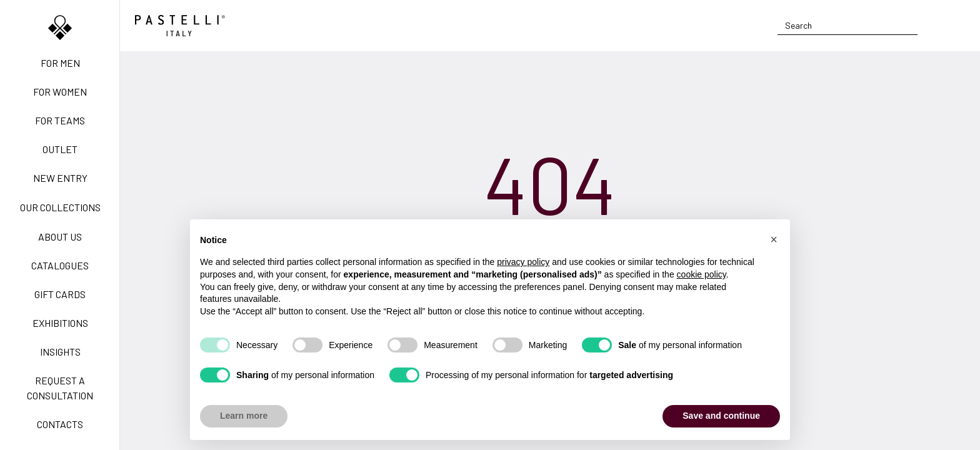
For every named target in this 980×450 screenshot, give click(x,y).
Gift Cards (60, 294)
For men (60, 63)
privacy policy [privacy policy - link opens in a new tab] (523, 262)
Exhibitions (60, 323)
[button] (774, 239)
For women (60, 92)
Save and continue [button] (721, 416)
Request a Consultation (60, 388)
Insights (60, 352)
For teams (60, 120)
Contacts (60, 424)
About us (60, 237)
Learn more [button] (244, 416)
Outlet (60, 149)
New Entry (60, 178)
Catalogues (60, 265)
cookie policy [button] (702, 274)
